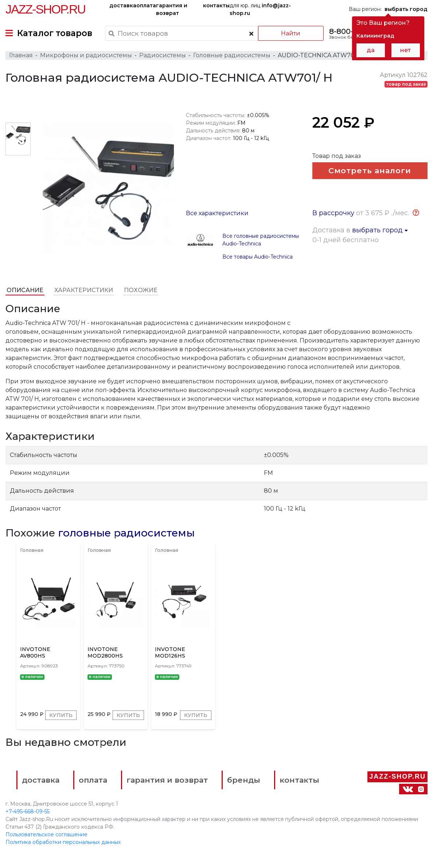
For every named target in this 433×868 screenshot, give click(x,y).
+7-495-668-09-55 (28, 811)
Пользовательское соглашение (46, 834)
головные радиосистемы (126, 533)
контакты (216, 5)
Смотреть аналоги (370, 170)
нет (405, 50)
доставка (123, 5)
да (371, 50)
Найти (291, 33)
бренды (244, 780)
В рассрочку (333, 213)
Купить (61, 715)
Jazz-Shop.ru (45, 9)
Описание (25, 290)
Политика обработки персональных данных (63, 842)
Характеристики (84, 290)
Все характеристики (217, 213)
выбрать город (380, 230)
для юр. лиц (260, 9)
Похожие (141, 290)
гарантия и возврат (172, 9)
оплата (146, 5)
